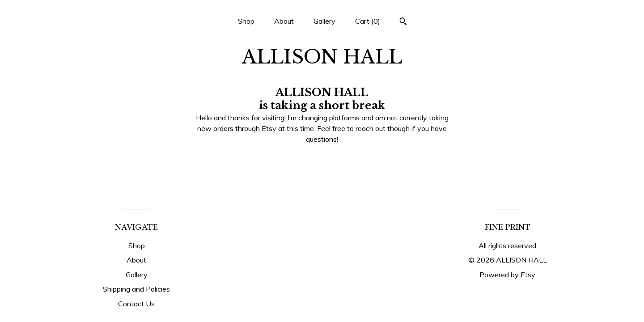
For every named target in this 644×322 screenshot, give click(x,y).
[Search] (403, 22)
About (284, 21)
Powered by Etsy (507, 275)
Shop (246, 21)
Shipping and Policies (136, 289)
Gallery (324, 21)
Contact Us (136, 304)
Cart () (368, 21)
